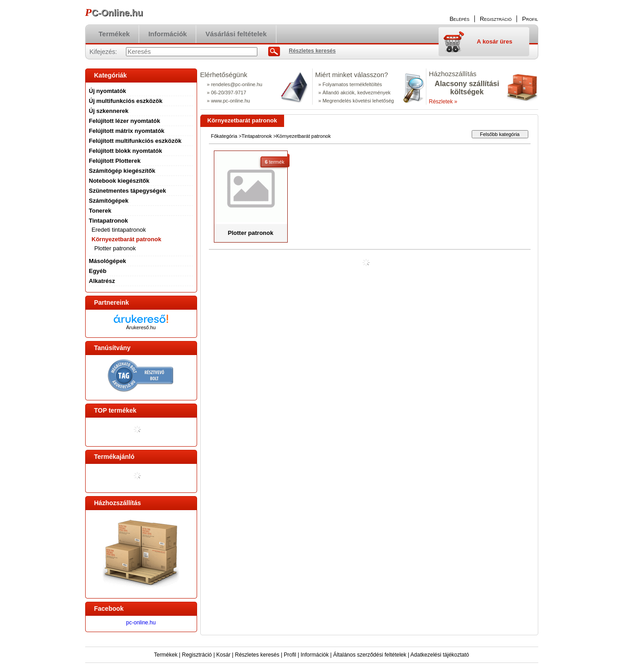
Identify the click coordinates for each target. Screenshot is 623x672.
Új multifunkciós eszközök (126, 101)
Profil (290, 655)
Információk (314, 655)
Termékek (166, 655)
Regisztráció (197, 655)
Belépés (459, 19)
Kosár (223, 655)
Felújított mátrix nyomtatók (127, 131)
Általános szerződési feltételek (369, 655)
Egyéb (98, 271)
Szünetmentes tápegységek (128, 191)
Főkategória (224, 136)
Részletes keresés (257, 655)
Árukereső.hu (141, 327)
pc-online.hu (141, 623)
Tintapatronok (257, 136)
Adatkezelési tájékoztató (440, 655)
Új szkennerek (109, 111)
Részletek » (443, 102)
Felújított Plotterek (115, 161)
